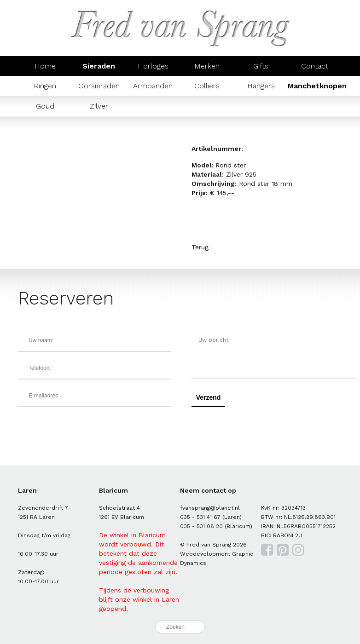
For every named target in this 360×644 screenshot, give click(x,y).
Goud (45, 106)
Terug (200, 247)
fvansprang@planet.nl (210, 508)
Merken (207, 66)
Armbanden (153, 86)
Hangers (261, 86)
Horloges (153, 66)
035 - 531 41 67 (200, 517)
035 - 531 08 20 (201, 526)
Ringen (45, 86)
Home (45, 66)
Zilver (99, 106)
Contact (315, 66)
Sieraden (99, 66)
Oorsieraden (99, 86)
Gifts (261, 66)
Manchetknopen (317, 86)
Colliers (207, 86)
